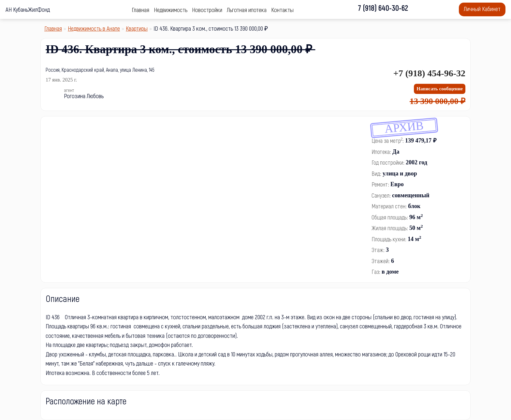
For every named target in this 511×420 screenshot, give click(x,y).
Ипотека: (381, 152)
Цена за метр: (388, 140)
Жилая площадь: (390, 228)
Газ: (376, 272)
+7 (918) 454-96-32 (429, 73)
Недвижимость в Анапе (94, 28)
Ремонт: (380, 184)
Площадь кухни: (389, 239)
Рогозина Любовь (84, 96)
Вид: (376, 173)
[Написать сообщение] (440, 89)
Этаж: (378, 250)
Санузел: (381, 195)
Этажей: (381, 261)
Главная (53, 28)
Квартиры (137, 28)
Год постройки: (388, 162)
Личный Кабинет (482, 9)
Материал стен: (389, 206)
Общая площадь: (390, 217)
